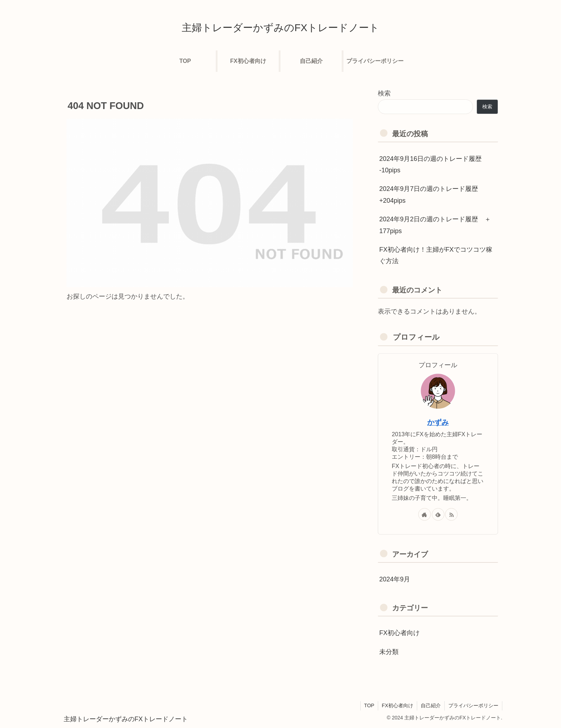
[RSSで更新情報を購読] (451, 514)
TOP (369, 705)
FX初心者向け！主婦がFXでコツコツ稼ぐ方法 (436, 255)
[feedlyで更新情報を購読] (438, 514)
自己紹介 (431, 705)
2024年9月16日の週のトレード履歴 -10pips (430, 164)
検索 (384, 93)
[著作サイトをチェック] (425, 514)
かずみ (438, 422)
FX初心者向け (397, 705)
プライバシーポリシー (473, 705)
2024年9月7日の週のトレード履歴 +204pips (429, 195)
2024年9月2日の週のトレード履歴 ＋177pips (435, 225)
